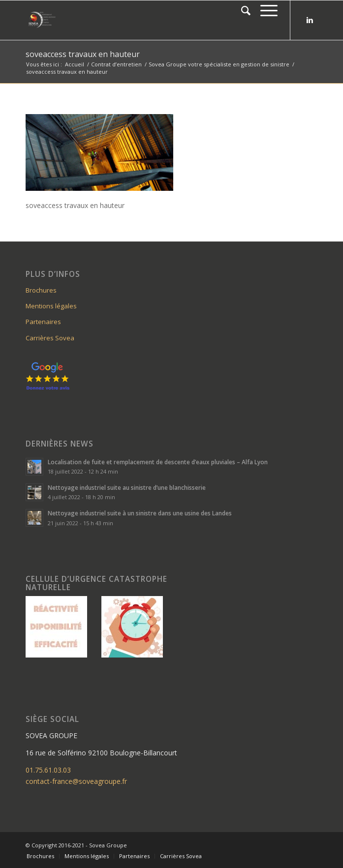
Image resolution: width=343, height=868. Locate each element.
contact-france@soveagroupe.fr (76, 781)
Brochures (41, 290)
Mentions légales (51, 306)
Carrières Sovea (50, 338)
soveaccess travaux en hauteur (83, 54)
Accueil (75, 64)
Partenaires (43, 322)
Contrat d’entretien (116, 64)
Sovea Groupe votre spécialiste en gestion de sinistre (219, 64)
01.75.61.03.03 (48, 770)
